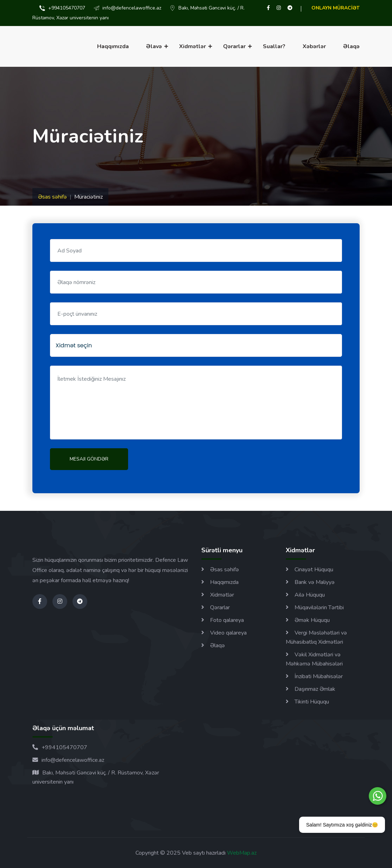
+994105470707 (60, 747)
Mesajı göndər (89, 459)
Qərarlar (234, 46)
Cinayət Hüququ (314, 570)
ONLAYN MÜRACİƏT (336, 8)
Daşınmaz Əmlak (315, 689)
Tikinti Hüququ (312, 702)
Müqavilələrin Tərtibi (319, 607)
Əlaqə (351, 46)
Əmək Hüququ (312, 620)
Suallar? (274, 46)
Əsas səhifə (52, 197)
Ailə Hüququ (310, 595)
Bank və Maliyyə (315, 582)
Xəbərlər (314, 46)
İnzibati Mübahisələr (319, 676)
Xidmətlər (192, 46)
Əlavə (154, 46)
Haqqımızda (113, 46)
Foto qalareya (227, 620)
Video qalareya (228, 633)
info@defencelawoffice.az (68, 760)
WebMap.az (241, 853)
